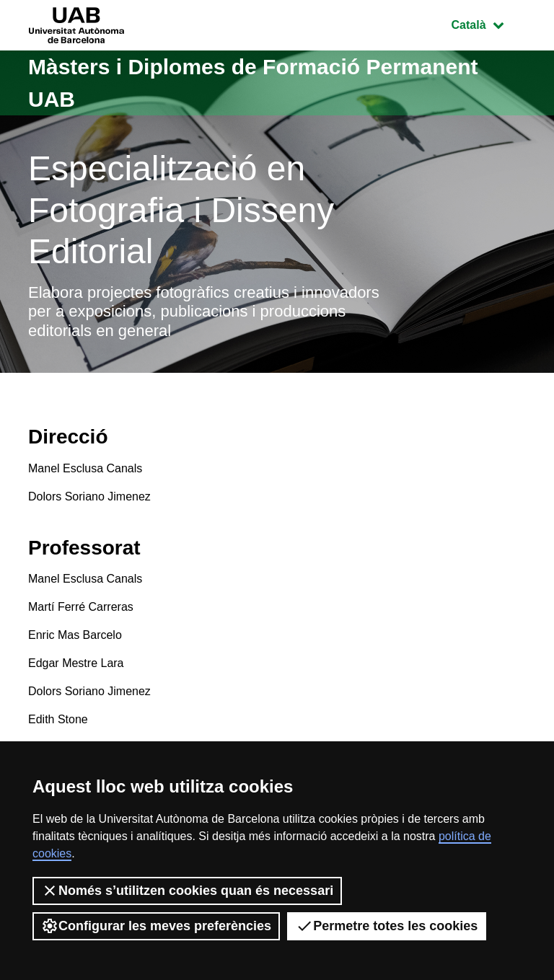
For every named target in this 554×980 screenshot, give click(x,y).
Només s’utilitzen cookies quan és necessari (187, 891)
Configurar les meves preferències (156, 926)
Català (488, 23)
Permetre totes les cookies (387, 926)
